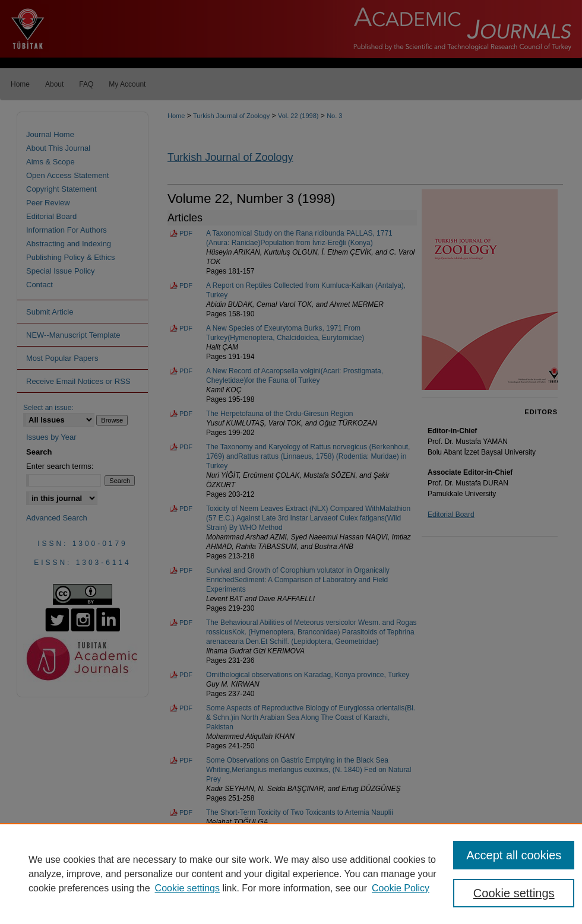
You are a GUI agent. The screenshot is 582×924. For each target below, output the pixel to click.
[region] (291, 874)
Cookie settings (187, 888)
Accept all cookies (514, 855)
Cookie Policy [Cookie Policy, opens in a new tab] (401, 888)
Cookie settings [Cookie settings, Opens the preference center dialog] (514, 893)
